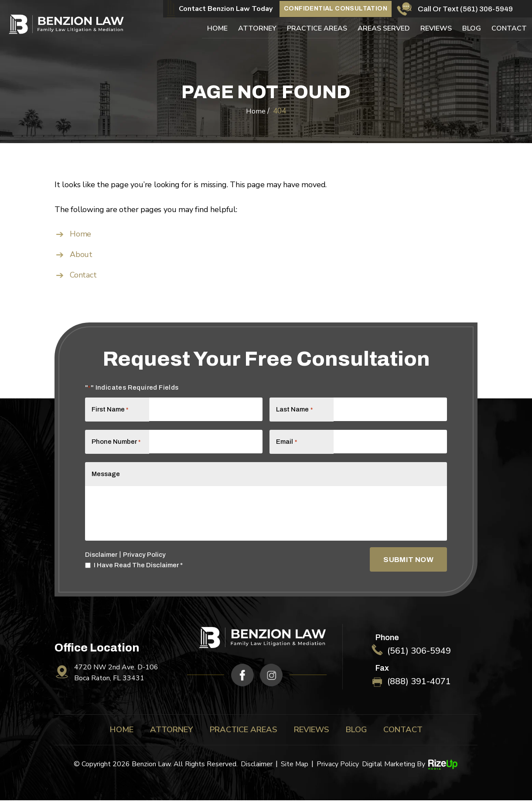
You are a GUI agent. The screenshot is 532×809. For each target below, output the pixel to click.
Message (106, 480)
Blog (472, 28)
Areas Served (384, 28)
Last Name (294, 409)
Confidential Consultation (336, 8)
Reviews (436, 28)
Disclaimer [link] (256, 773)
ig (271, 684)
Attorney (257, 28)
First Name (110, 409)
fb (243, 684)
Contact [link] (84, 275)
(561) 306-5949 (487, 9)
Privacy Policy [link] (338, 773)
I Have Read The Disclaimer (138, 574)
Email (286, 445)
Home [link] (80, 234)
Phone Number (114, 445)
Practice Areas (317, 28)
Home (217, 28)
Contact (509, 28)
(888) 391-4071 (418, 690)
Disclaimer (101, 564)
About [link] (81, 254)
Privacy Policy (145, 563)
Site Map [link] (294, 773)
